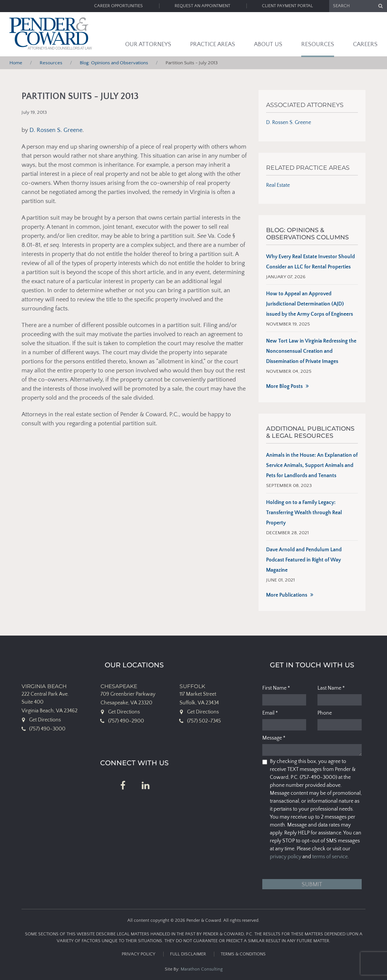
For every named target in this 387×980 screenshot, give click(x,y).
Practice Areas (213, 44)
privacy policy (286, 857)
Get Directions (45, 720)
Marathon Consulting (202, 969)
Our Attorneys (148, 44)
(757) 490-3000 (47, 729)
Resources (318, 44)
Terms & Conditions (243, 954)
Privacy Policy (139, 954)
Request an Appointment (202, 6)
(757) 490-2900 (126, 721)
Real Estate (278, 185)
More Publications (287, 595)
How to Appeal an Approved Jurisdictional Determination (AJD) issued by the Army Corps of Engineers (310, 304)
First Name (276, 688)
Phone (325, 713)
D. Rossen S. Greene (56, 130)
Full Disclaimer (188, 954)
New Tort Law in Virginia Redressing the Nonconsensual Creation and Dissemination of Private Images (311, 351)
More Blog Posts (284, 386)
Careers (365, 44)
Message (274, 738)
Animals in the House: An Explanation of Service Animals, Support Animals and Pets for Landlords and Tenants (312, 465)
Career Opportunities (118, 6)
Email (270, 713)
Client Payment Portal (287, 6)
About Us (268, 44)
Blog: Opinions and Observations (114, 63)
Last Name (331, 688)
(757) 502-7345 (204, 721)
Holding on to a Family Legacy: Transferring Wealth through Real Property (304, 513)
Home (16, 63)
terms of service (330, 857)
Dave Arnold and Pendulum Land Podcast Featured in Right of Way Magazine (304, 560)
